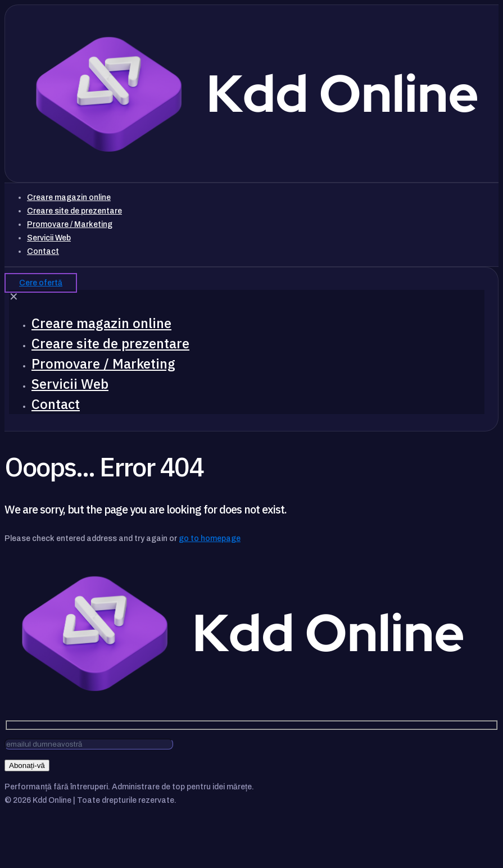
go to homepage (210, 538)
